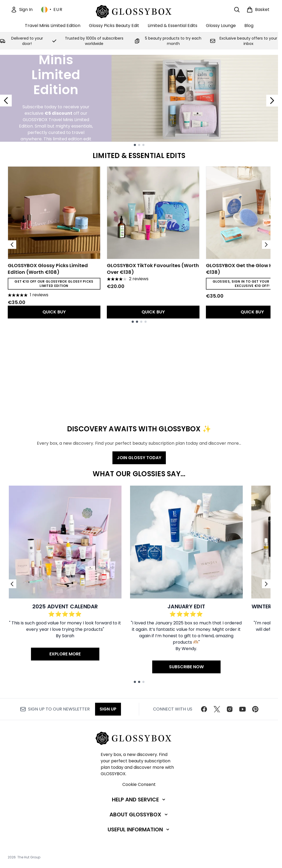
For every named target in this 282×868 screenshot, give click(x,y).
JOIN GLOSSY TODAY (139, 458)
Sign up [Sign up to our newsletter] (108, 709)
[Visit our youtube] (242, 709)
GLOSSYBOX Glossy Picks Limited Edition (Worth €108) (48, 269)
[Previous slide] (6, 101)
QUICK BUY (54, 312)
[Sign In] (22, 10)
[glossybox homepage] (139, 11)
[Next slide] (272, 101)
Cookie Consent (139, 784)
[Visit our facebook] (204, 709)
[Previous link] (12, 584)
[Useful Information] (139, 829)
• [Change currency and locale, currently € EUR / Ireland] (52, 10)
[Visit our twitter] (217, 709)
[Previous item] (12, 245)
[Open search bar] (237, 10)
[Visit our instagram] (230, 709)
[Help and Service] (139, 800)
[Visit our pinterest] (255, 709)
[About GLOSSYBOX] (139, 815)
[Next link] (266, 584)
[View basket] (258, 10)
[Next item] (266, 245)
